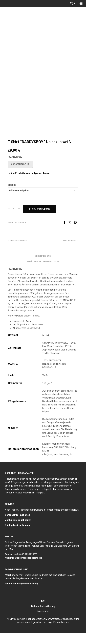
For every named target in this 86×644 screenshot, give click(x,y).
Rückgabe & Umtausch (17, 536)
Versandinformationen (17, 526)
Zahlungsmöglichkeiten (18, 531)
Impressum (43, 622)
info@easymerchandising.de (26, 569)
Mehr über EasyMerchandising (22, 594)
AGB (43, 612)
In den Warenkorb (39, 220)
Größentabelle (20, 175)
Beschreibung (43, 267)
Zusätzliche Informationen (43, 272)
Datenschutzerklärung (43, 617)
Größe (12, 196)
